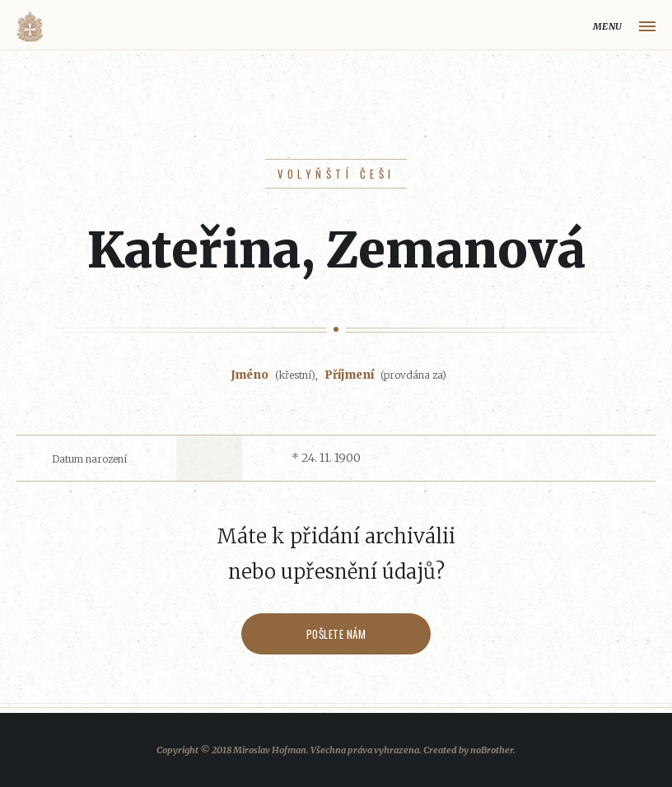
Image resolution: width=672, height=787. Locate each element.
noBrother (492, 750)
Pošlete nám (336, 634)
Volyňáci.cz (30, 27)
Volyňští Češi (336, 174)
